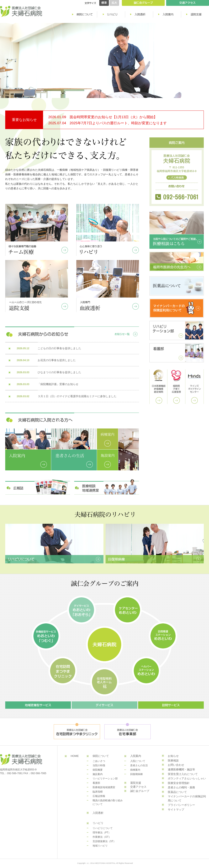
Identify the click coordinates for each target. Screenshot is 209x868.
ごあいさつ (99, 761)
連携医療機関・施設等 (181, 769)
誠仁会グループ (140, 791)
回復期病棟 (136, 774)
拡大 (114, 3)
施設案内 (98, 774)
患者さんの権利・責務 (181, 787)
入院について (138, 761)
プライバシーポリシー (181, 805)
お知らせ (173, 756)
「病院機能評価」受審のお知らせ (58, 384)
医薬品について (177, 792)
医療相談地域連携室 (104, 787)
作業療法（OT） (102, 837)
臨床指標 (98, 792)
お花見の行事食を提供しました (57, 360)
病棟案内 (135, 770)
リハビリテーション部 (105, 779)
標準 (104, 3)
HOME (75, 756)
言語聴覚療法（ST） (104, 841)
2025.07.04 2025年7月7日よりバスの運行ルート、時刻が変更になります (108, 123)
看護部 (96, 783)
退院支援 (136, 783)
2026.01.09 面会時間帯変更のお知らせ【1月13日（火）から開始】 (103, 117)
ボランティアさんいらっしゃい (187, 778)
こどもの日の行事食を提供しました (59, 348)
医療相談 (173, 761)
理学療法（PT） (102, 833)
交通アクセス (138, 787)
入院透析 (98, 813)
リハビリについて (103, 828)
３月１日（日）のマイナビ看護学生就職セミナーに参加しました (77, 396)
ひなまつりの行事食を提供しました (59, 372)
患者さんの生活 (139, 765)
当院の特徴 (99, 765)
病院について (101, 756)
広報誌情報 (99, 796)
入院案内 (136, 756)
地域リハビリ (100, 846)
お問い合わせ (176, 765)
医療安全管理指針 (179, 783)
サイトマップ (176, 810)
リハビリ (98, 823)
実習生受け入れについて (183, 774)
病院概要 (98, 770)
